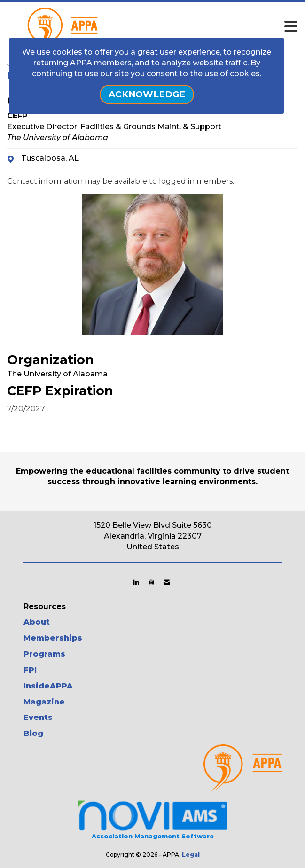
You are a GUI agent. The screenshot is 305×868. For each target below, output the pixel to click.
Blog (33, 733)
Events (38, 717)
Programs (44, 654)
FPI (30, 670)
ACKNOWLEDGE (147, 94)
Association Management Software (152, 819)
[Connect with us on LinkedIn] (136, 582)
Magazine (44, 702)
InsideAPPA (48, 686)
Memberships (53, 638)
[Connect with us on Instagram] (151, 582)
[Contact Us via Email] (167, 582)
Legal (191, 855)
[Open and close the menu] (177, 27)
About (37, 622)
